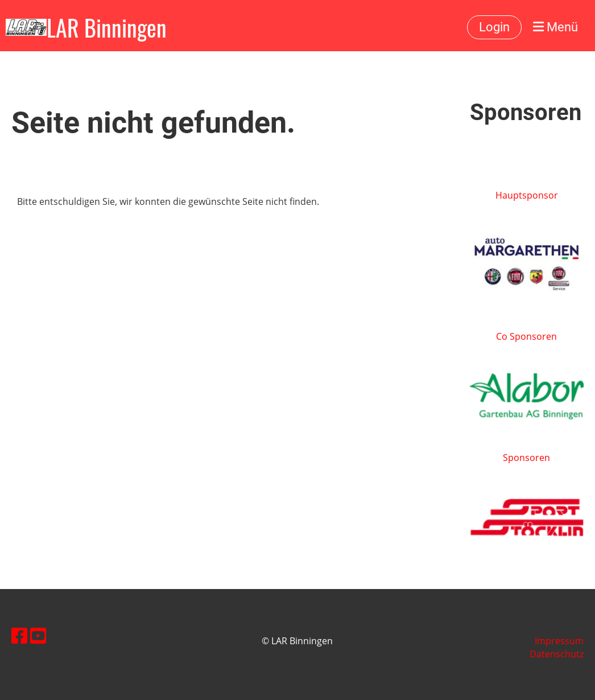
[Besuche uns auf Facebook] (19, 635)
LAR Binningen (107, 27)
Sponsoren (526, 458)
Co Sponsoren (526, 336)
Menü (555, 27)
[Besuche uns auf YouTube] (38, 635)
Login (494, 27)
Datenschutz (557, 654)
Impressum (559, 641)
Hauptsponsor (527, 195)
